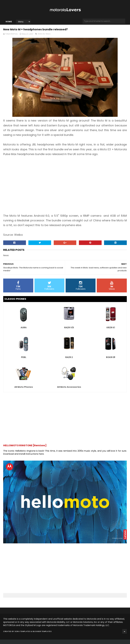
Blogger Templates (42, 636)
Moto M (41, 38)
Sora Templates (22, 636)
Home (9, 24)
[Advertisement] (65, 187)
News (48, 38)
